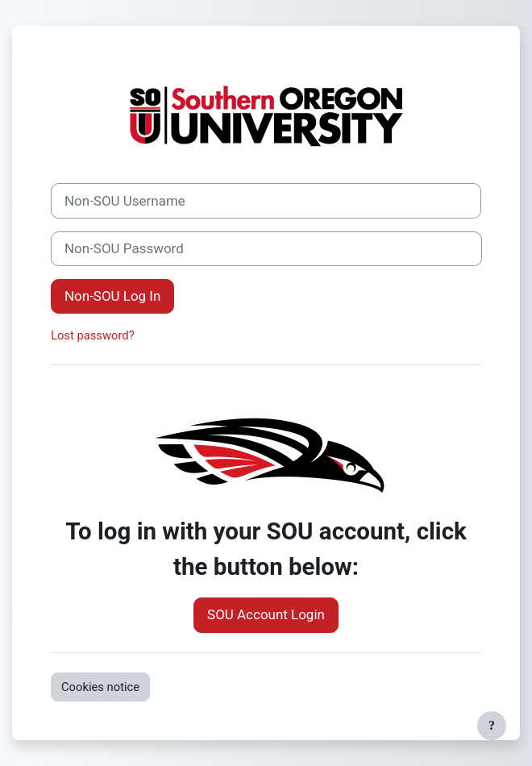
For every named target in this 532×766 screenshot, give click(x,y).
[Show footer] (492, 726)
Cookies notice (100, 687)
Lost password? (93, 335)
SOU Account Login (266, 614)
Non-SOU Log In (112, 296)
